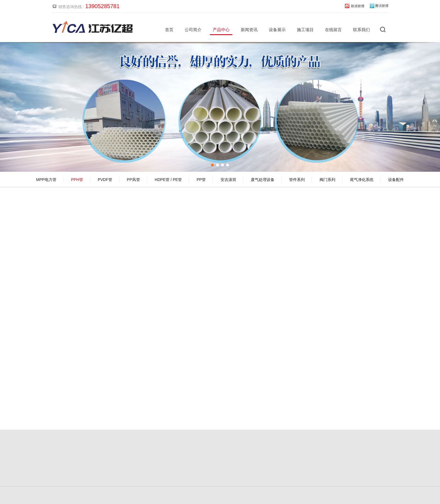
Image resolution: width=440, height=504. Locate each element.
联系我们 (361, 30)
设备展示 (277, 30)
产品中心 (221, 30)
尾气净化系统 (362, 180)
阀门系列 (327, 180)
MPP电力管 (46, 180)
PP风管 (133, 180)
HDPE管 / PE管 (168, 180)
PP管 (201, 180)
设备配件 (396, 180)
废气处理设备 (263, 180)
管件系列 (297, 180)
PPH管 (77, 180)
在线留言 (333, 30)
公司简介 (193, 30)
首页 (169, 30)
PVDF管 (105, 180)
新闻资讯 (249, 30)
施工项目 (305, 30)
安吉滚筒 (228, 180)
